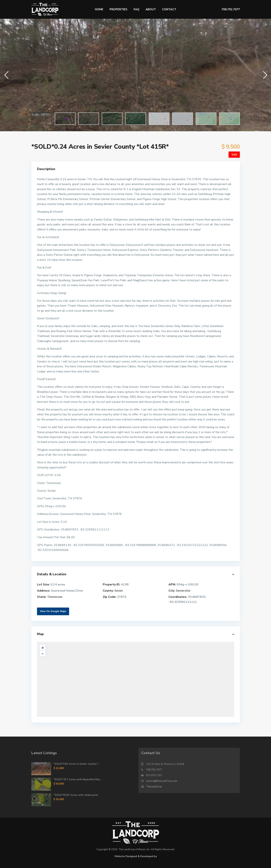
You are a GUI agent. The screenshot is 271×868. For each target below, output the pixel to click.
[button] (6, 75)
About (151, 9)
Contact (169, 9)
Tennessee (55, 597)
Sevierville (183, 591)
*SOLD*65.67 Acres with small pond (76, 795)
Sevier (119, 591)
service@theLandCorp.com (162, 781)
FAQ (136, 9)
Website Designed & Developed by (136, 856)
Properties (118, 9)
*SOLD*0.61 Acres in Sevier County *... (77, 764)
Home (99, 9)
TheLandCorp (154, 787)
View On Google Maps (53, 611)
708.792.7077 (154, 770)
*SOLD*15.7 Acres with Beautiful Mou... (78, 779)
